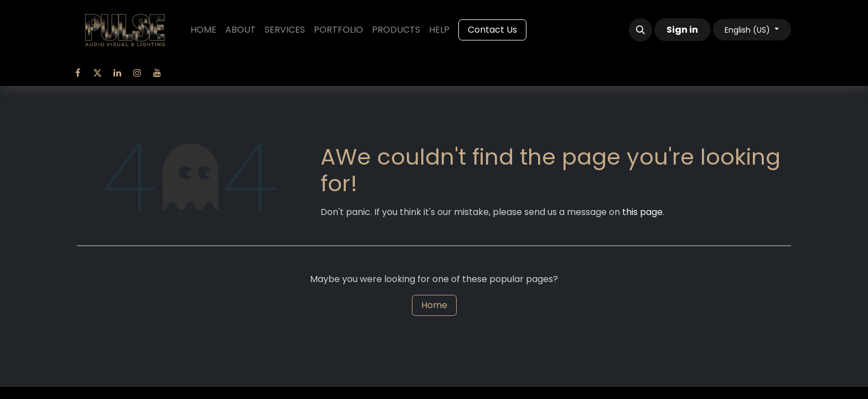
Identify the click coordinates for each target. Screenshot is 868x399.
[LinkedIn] (117, 73)
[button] (640, 30)
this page (642, 212)
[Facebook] (77, 73)
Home (434, 305)
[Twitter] (97, 73)
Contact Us (492, 30)
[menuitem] (203, 30)
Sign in (682, 30)
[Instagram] (137, 73)
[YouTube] (157, 73)
